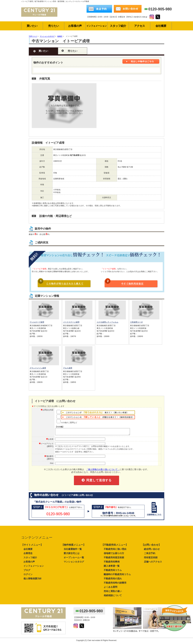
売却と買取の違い (113, 592)
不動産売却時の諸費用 (115, 584)
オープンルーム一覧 (74, 559)
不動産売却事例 (112, 563)
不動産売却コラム (113, 571)
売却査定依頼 (151, 559)
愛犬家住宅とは (72, 555)
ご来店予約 (150, 555)
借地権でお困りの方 (114, 555)
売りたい (73, 51)
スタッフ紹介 (30, 559)
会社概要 (28, 550)
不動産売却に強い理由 (115, 550)
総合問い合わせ (152, 550)
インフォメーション (34, 567)
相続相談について (113, 597)
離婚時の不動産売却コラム (117, 576)
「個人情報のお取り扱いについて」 (103, 471)
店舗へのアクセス (153, 563)
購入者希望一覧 (112, 567)
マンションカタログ (74, 563)
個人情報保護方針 (33, 580)
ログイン (28, 576)
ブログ (27, 571)
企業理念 (28, 555)
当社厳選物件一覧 (73, 550)
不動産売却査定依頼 (114, 559)
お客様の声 (29, 563)
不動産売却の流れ (113, 580)
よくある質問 (111, 588)
